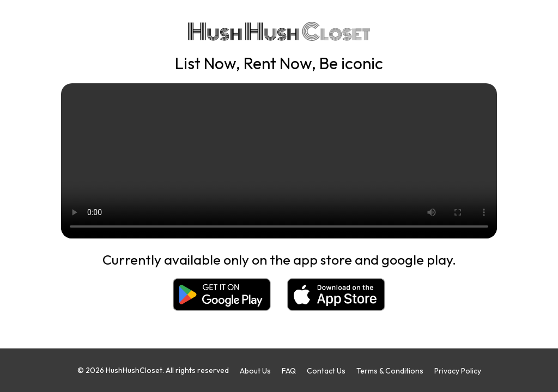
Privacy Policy (458, 371)
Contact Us (326, 371)
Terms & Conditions (390, 371)
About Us (255, 371)
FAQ (289, 371)
